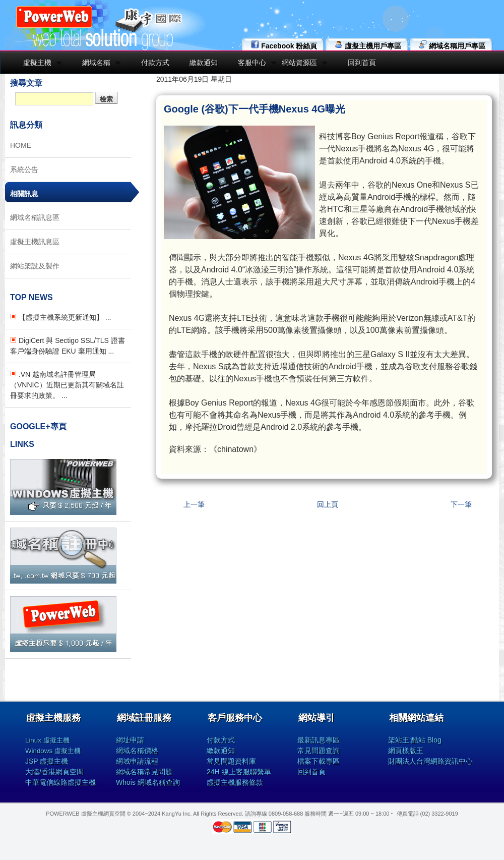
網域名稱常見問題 (144, 772)
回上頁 (328, 504)
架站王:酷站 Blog (415, 740)
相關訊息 (24, 194)
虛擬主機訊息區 (35, 242)
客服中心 (252, 63)
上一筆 (194, 504)
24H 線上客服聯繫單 (239, 772)
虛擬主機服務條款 (235, 782)
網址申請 (130, 740)
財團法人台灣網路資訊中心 (430, 761)
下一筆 (461, 504)
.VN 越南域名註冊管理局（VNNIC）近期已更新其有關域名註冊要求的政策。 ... (67, 385)
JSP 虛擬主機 (47, 761)
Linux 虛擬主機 (47, 740)
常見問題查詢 (319, 751)
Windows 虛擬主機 (53, 751)
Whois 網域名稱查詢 (148, 782)
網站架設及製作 (35, 266)
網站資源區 (299, 63)
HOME (21, 145)
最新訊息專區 (319, 740)
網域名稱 (96, 63)
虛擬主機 (37, 63)
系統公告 (24, 169)
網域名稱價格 (137, 751)
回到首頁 (362, 63)
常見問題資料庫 (231, 761)
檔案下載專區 (319, 761)
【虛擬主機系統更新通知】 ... (60, 317)
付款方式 (155, 63)
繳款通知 (204, 63)
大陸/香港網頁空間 (54, 772)
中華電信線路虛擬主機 (60, 782)
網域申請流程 (137, 761)
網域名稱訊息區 (35, 217)
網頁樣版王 (406, 751)
